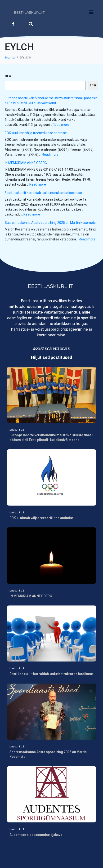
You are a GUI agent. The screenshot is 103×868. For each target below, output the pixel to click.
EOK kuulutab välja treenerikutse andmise (36, 133)
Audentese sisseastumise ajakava (36, 835)
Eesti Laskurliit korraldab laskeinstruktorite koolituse (43, 193)
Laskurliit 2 (17, 430)
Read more (61, 125)
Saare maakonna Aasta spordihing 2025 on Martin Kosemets (50, 223)
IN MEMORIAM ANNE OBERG (26, 163)
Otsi (8, 76)
